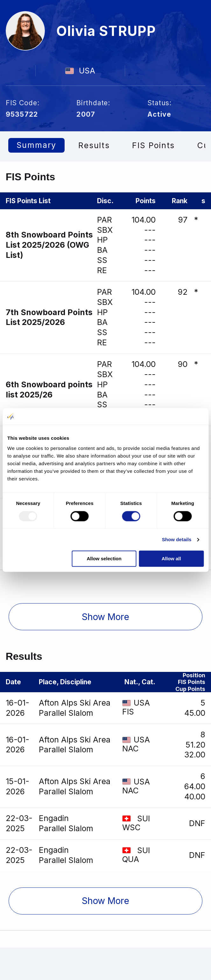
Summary (37, 145)
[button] (106, 618)
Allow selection (104, 559)
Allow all (171, 559)
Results (95, 145)
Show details (177, 539)
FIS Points (154, 145)
